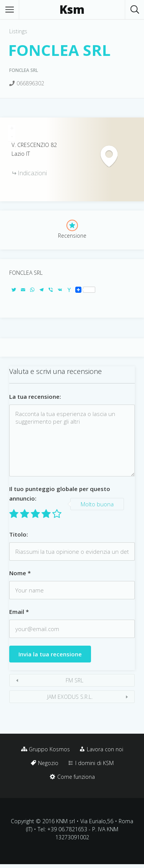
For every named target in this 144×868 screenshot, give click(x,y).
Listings (18, 31)
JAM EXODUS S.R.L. (70, 697)
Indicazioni (32, 173)
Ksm (72, 10)
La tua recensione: (35, 396)
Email (19, 612)
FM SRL (74, 680)
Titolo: (19, 534)
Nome (20, 573)
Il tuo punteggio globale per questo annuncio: (60, 494)
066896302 (30, 83)
